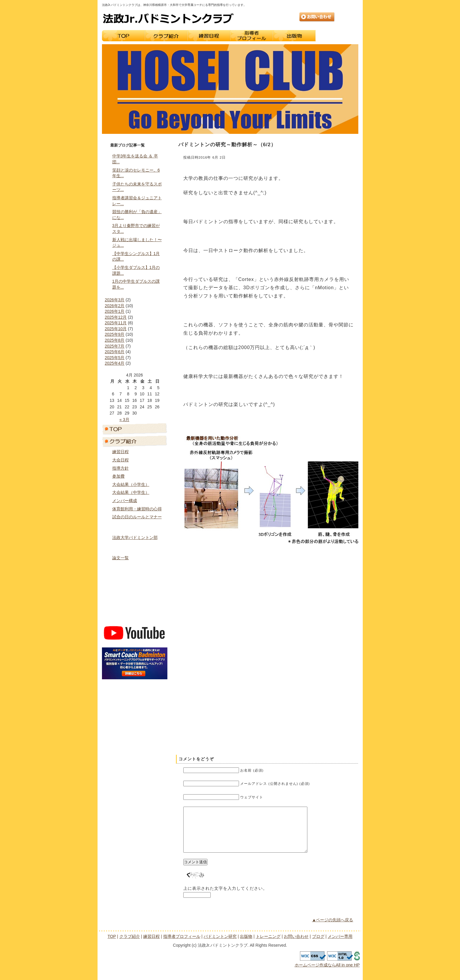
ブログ (135, 605)
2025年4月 (115, 363)
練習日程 (209, 36)
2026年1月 (115, 311)
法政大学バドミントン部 (135, 537)
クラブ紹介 (166, 36)
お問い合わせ (317, 17)
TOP (123, 36)
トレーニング (337, 36)
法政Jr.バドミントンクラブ (168, 18)
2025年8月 (115, 340)
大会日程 (121, 460)
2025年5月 (115, 358)
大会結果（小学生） (131, 484)
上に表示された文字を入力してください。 (225, 897)
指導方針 (121, 468)
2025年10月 (116, 329)
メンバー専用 (135, 617)
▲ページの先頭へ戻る (333, 929)
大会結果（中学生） (131, 492)
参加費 (118, 476)
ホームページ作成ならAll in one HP (327, 974)
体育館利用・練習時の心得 (137, 509)
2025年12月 (116, 317)
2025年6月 (115, 352)
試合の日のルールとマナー (137, 517)
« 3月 (124, 420)
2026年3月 (115, 300)
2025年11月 (116, 323)
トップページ (135, 429)
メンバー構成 (125, 501)
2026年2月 (115, 306)
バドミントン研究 (135, 547)
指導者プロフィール (252, 36)
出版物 (294, 36)
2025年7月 (115, 346)
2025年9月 (115, 334)
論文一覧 (121, 558)
